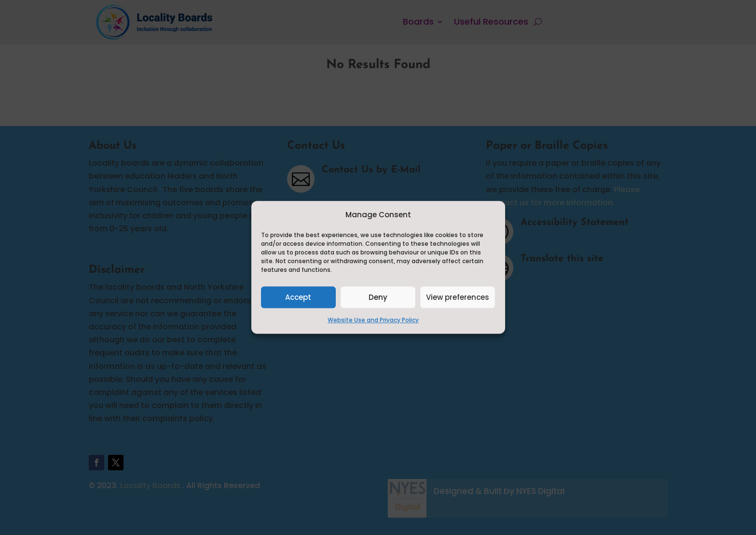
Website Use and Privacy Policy (373, 320)
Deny (378, 297)
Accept (298, 297)
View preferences (458, 297)
